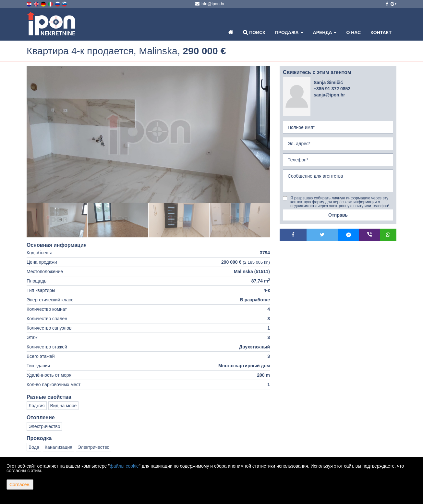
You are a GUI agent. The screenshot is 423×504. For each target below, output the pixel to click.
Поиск (254, 32)
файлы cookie (124, 466)
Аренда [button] (325, 32)
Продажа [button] (289, 32)
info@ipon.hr (210, 4)
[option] (57, 220)
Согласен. (20, 485)
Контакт (381, 32)
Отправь (338, 215)
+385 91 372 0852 (332, 89)
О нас (353, 32)
